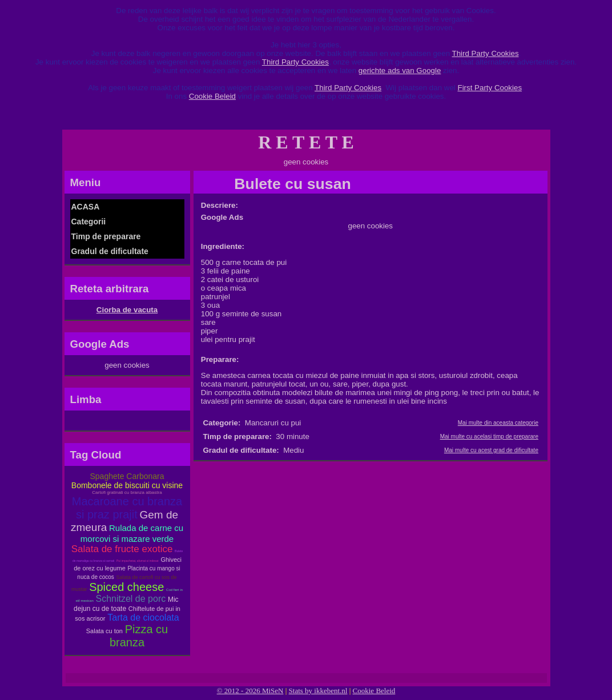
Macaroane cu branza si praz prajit (127, 508)
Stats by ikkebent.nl (318, 691)
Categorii (89, 222)
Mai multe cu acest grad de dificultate (491, 450)
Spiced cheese (126, 587)
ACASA (86, 207)
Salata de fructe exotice (122, 549)
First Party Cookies (490, 88)
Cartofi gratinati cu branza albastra (127, 492)
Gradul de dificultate (110, 251)
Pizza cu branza (139, 636)
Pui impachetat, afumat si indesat (138, 561)
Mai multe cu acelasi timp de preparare (489, 437)
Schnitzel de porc (130, 599)
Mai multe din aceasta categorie (498, 423)
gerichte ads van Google (400, 71)
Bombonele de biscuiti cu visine (127, 485)
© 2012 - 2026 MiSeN (250, 691)
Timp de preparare (106, 236)
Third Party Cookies (486, 53)
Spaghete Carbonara (127, 476)
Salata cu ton (104, 631)
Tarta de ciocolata (143, 617)
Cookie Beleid (212, 96)
